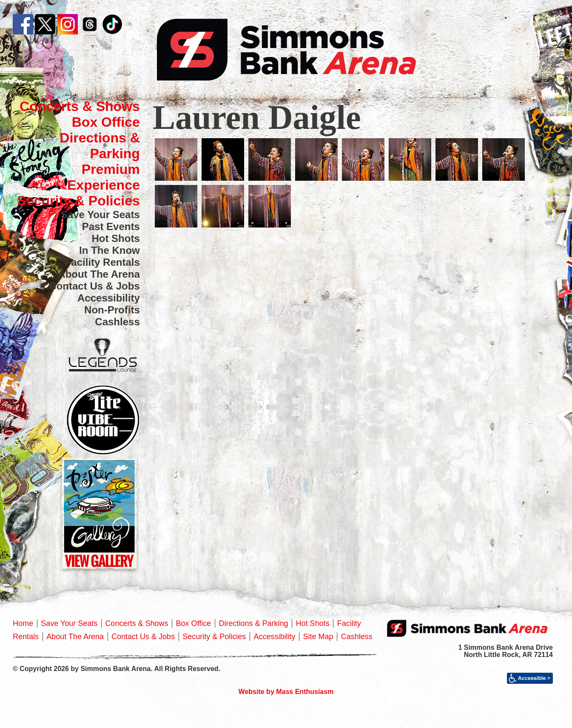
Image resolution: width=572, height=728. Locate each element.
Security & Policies (79, 201)
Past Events (111, 226)
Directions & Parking (100, 146)
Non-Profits (112, 310)
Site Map (318, 637)
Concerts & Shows (80, 106)
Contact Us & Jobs (94, 286)
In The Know (110, 250)
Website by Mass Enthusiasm (286, 692)
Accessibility (109, 298)
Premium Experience (104, 177)
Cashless (117, 322)
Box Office (106, 122)
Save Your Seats (100, 215)
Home (23, 623)
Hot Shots (115, 238)
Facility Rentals (102, 262)
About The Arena (99, 274)
